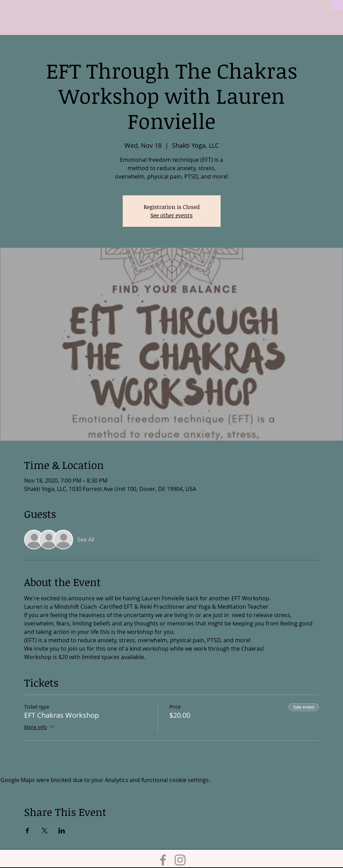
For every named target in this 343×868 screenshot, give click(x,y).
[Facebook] (163, 860)
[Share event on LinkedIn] (62, 831)
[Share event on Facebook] (27, 831)
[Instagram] (180, 860)
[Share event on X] (45, 831)
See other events (171, 215)
